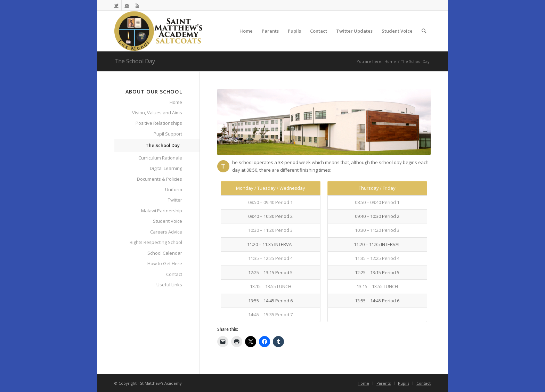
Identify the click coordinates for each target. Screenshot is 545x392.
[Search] (424, 31)
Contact (174, 274)
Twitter (175, 200)
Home (176, 102)
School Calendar (165, 253)
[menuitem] (246, 31)
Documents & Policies (160, 179)
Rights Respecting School (156, 242)
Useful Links (169, 285)
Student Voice (168, 221)
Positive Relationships (159, 123)
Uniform (174, 189)
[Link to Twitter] (116, 5)
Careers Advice (166, 232)
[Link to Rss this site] (137, 5)
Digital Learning (166, 168)
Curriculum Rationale (160, 158)
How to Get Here (165, 263)
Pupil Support (168, 134)
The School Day (135, 61)
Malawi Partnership (162, 211)
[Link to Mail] (127, 5)
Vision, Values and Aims (157, 113)
